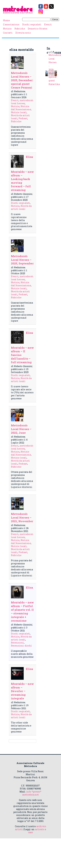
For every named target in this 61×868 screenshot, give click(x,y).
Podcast (23, 118)
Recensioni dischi (21, 646)
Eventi (48, 24)
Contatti (8, 33)
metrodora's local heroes (22, 102)
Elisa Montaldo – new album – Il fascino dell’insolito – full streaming (22, 347)
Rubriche (20, 29)
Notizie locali (19, 112)
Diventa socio (23, 33)
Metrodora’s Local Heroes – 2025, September (22, 260)
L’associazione (11, 24)
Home (6, 20)
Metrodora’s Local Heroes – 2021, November (22, 518)
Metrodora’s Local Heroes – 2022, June (21, 429)
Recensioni (17, 643)
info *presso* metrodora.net (32, 793)
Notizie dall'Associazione (21, 108)
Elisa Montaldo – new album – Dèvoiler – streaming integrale (22, 684)
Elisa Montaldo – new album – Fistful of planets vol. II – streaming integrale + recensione (22, 604)
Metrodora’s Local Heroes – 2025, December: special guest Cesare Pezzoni (22, 80)
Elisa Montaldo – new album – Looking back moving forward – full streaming (22, 173)
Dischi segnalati (32, 24)
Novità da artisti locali (21, 207)
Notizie (7, 29)
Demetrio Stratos (38, 29)
